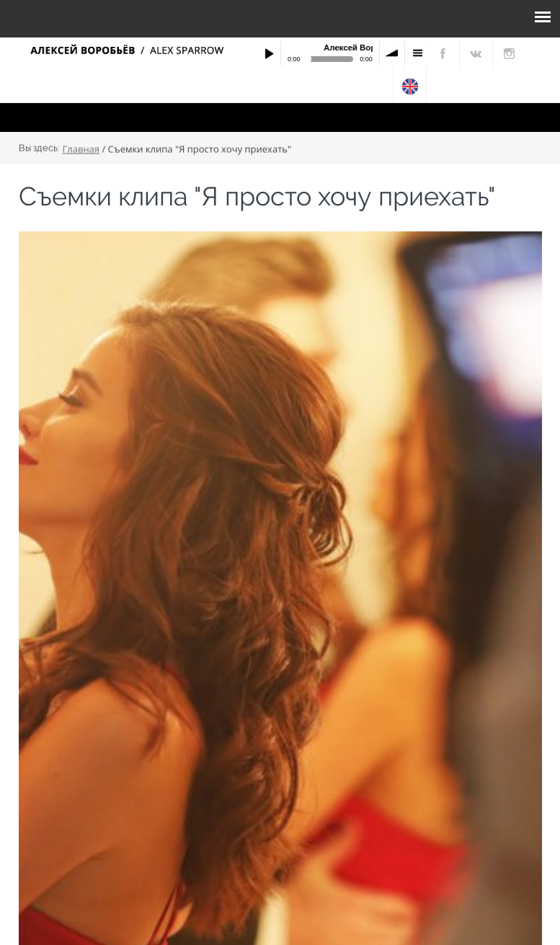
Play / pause (269, 53)
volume (392, 53)
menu (417, 53)
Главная (81, 149)
